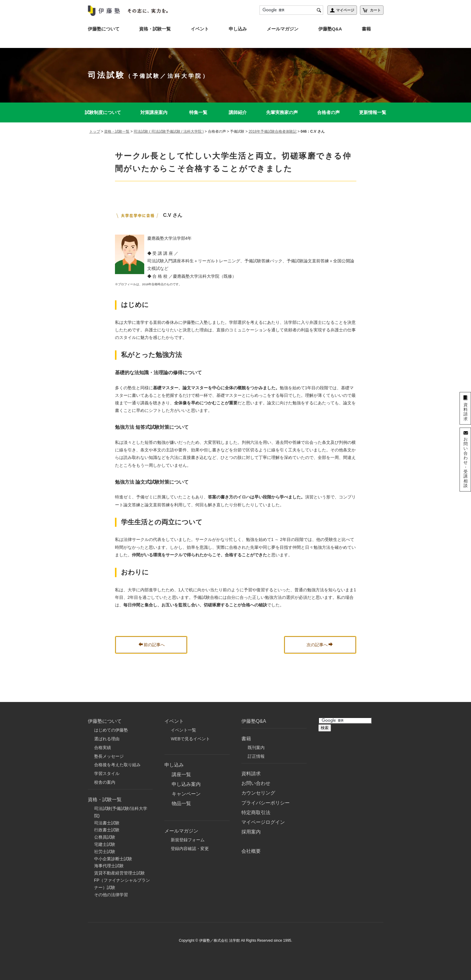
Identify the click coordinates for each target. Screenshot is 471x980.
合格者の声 (328, 112)
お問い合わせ (256, 783)
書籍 (366, 29)
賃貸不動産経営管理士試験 (119, 873)
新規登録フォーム (188, 840)
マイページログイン (263, 822)
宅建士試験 (105, 844)
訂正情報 (256, 756)
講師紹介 (238, 112)
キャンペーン (186, 794)
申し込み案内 (186, 784)
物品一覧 (181, 803)
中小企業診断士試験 (113, 859)
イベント (200, 29)
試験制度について (103, 112)
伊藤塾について (104, 29)
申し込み (238, 29)
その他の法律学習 (111, 895)
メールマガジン (283, 29)
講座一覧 (181, 775)
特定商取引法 (256, 812)
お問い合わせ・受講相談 (466, 462)
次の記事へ (320, 645)
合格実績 (103, 748)
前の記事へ (152, 645)
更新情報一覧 (373, 112)
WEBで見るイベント (190, 739)
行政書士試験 (107, 830)
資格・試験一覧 (155, 29)
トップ (95, 131)
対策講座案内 (154, 112)
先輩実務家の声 (282, 112)
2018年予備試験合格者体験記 (273, 131)
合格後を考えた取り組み (117, 765)
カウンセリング (258, 793)
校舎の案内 (105, 782)
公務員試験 (105, 837)
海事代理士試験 (109, 866)
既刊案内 (256, 748)
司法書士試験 (107, 823)
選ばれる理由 (107, 739)
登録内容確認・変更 (190, 849)
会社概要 (251, 851)
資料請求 (251, 774)
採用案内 (251, 832)
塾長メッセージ (109, 756)
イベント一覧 (183, 730)
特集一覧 (198, 112)
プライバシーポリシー (266, 803)
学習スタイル (107, 773)
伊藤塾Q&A (330, 29)
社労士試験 (105, 852)
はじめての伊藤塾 (111, 730)
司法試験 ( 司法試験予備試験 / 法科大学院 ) (169, 131)
